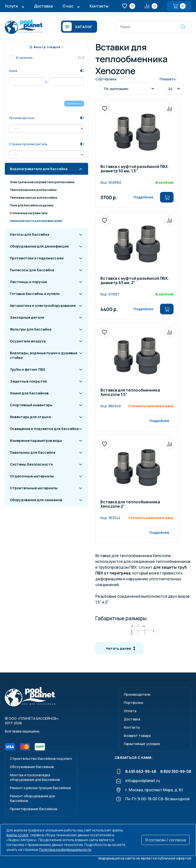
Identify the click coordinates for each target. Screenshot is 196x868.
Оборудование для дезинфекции (39, 246)
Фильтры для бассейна (31, 329)
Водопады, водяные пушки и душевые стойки (44, 355)
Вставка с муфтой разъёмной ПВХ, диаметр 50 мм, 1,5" (135, 169)
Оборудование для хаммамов (36, 500)
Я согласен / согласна (166, 840)
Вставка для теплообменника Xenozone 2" (130, 504)
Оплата (130, 711)
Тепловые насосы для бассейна (33, 198)
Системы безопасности (31, 464)
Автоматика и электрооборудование (43, 306)
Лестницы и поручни (28, 282)
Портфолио (134, 703)
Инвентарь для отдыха (30, 417)
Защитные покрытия (28, 381)
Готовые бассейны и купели (35, 294)
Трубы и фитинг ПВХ (28, 369)
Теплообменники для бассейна (33, 190)
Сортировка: (106, 79)
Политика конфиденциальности (65, 849)
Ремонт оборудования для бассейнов (32, 798)
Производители (137, 694)
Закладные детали (27, 317)
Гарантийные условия (142, 744)
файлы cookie (17, 835)
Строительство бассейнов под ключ (41, 759)
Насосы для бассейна (30, 234)
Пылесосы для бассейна (32, 270)
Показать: (168, 79)
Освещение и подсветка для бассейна (44, 429)
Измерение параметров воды (36, 441)
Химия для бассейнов (29, 393)
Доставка (43, 6)
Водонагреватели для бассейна (39, 169)
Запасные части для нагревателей (36, 221)
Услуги (11, 6)
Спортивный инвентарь (31, 405)
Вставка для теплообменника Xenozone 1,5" (130, 393)
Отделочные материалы (32, 476)
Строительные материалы (34, 488)
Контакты (99, 6)
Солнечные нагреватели (28, 213)
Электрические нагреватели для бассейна (42, 182)
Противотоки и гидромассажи (37, 258)
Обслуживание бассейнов (32, 767)
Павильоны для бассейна (33, 452)
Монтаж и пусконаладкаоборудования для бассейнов (35, 777)
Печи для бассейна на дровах (32, 205)
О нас (68, 6)
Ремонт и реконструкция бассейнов (40, 788)
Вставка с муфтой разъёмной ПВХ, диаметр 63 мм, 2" (135, 281)
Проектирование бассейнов (34, 809)
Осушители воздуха (28, 341)
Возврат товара (137, 736)
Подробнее (143, 197)
